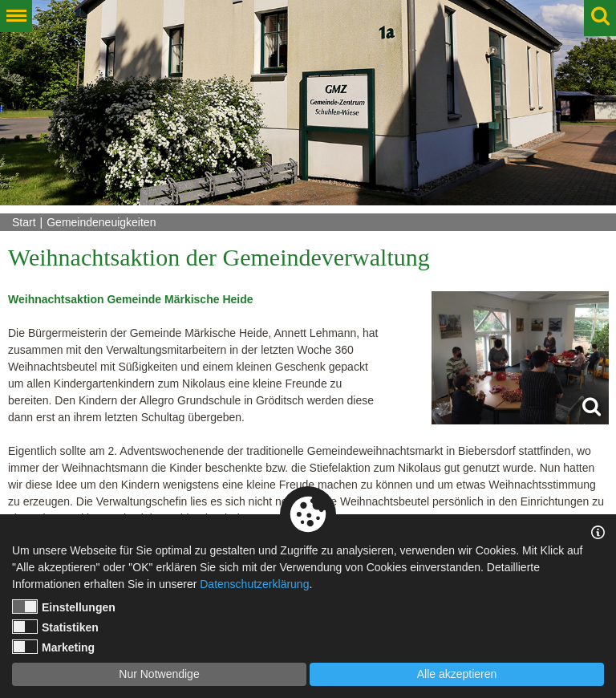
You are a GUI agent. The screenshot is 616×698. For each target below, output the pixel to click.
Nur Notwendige (159, 674)
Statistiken (55, 627)
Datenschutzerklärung (254, 584)
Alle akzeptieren (457, 674)
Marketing (53, 647)
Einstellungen (64, 607)
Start (24, 222)
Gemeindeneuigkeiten (101, 222)
